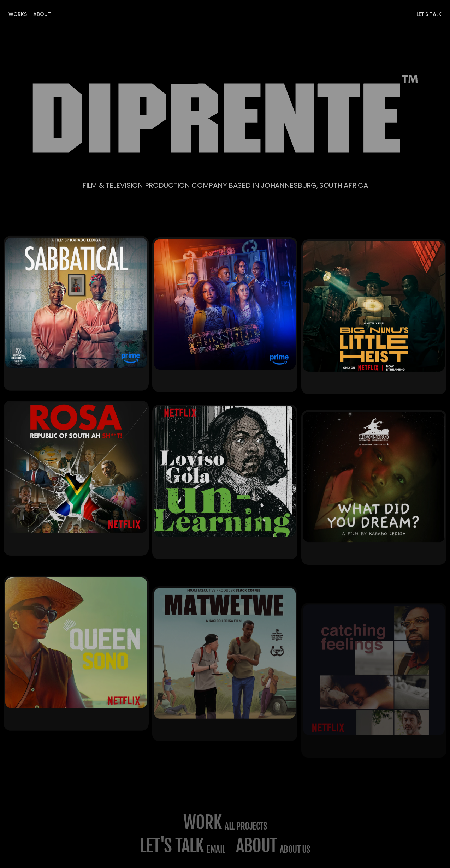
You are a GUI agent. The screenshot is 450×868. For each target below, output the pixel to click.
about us (295, 849)
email (216, 849)
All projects (246, 826)
